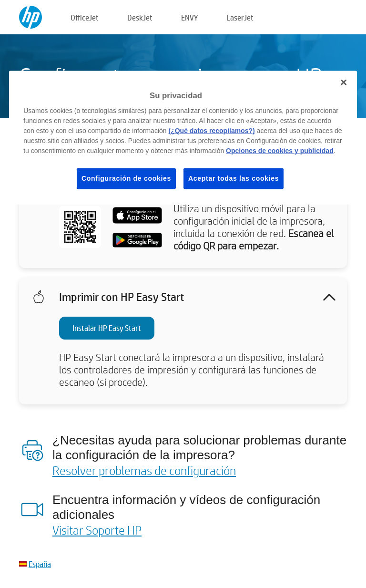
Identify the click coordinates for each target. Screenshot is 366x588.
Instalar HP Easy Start (107, 328)
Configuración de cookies (126, 178)
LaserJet (240, 17)
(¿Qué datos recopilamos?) (211, 131)
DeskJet (140, 17)
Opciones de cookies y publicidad (280, 151)
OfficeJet (85, 17)
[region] (183, 138)
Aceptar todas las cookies (234, 178)
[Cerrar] (344, 83)
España (40, 564)
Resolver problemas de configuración (144, 470)
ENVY (189, 17)
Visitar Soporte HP (97, 530)
